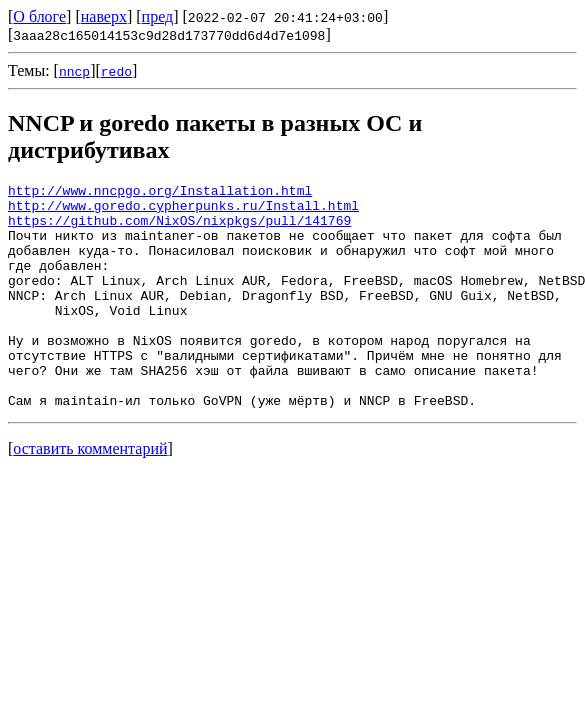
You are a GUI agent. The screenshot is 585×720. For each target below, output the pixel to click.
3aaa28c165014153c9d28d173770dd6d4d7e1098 (169, 35)
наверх (104, 16)
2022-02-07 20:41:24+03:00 (285, 17)
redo (116, 71)
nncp (74, 71)
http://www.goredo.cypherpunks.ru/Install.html (183, 211)
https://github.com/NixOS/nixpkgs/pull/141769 (179, 229)
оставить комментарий (90, 493)
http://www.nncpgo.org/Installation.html (160, 193)
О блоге (39, 16)
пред (158, 16)
